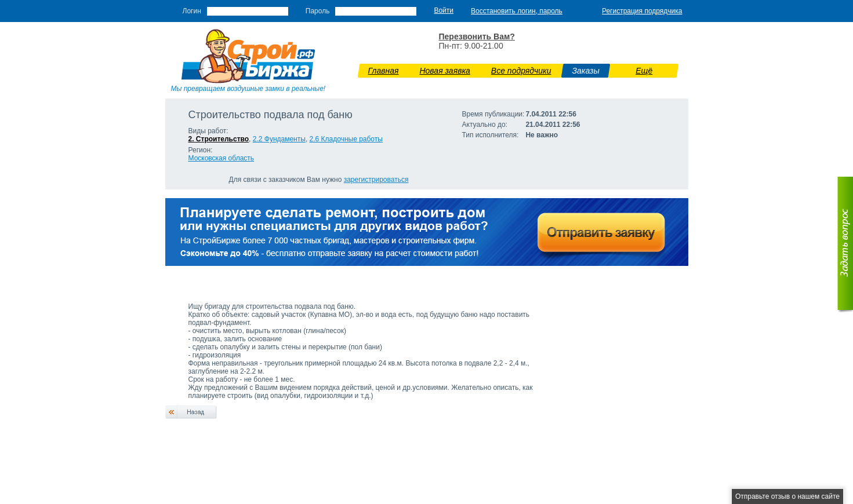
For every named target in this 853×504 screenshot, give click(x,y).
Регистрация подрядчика (642, 11)
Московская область (222, 158)
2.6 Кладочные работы (346, 139)
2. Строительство (219, 139)
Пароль (318, 11)
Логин (192, 11)
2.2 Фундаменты (279, 139)
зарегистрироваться (376, 180)
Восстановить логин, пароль (517, 11)
